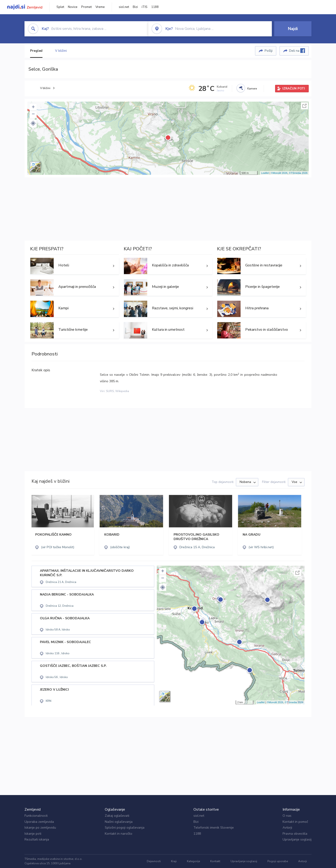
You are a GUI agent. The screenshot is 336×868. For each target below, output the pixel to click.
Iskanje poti (33, 834)
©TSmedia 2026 (298, 173)
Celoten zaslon (304, 106)
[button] (33, 123)
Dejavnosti (154, 861)
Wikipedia (122, 391)
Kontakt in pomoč (295, 822)
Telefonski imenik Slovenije (214, 828)
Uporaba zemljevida (39, 822)
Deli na (297, 51)
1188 (155, 7)
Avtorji (287, 828)
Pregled (36, 51)
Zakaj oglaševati (117, 816)
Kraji (174, 861)
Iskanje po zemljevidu (40, 828)
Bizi (135, 7)
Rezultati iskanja (37, 839)
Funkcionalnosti (36, 816)
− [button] (33, 114)
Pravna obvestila (295, 834)
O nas (287, 816)
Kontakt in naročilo (119, 834)
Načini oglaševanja (119, 822)
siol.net (124, 7)
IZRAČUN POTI (294, 89)
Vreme (100, 7)
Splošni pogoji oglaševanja (125, 828)
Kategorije (193, 861)
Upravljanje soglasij (297, 839)
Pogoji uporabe (278, 861)
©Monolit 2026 (279, 173)
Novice (73, 7)
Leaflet (265, 173)
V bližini (61, 51)
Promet (86, 7)
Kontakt (215, 861)
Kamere (252, 89)
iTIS (145, 7)
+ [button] (33, 107)
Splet (60, 7)
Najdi (293, 29)
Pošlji (269, 51)
